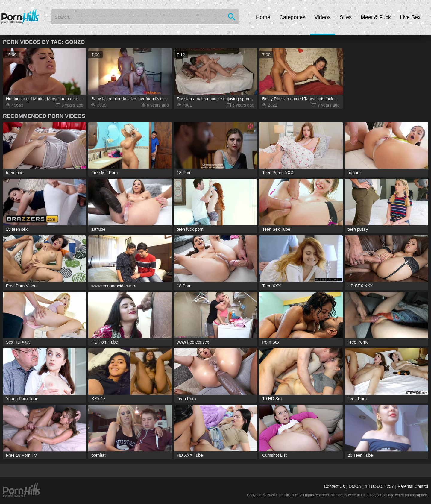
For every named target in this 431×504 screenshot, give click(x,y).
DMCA (355, 486)
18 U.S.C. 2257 (380, 486)
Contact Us (334, 486)
